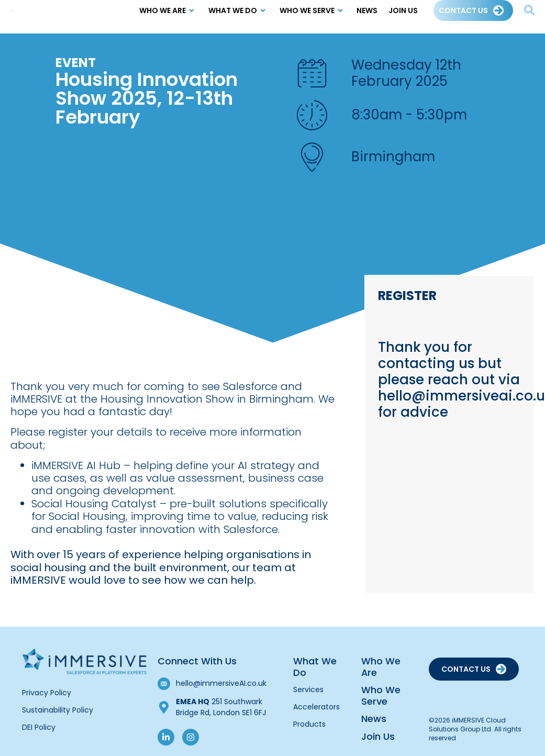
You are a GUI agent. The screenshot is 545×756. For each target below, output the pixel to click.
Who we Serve (313, 17)
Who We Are (168, 17)
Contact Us (463, 17)
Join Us (403, 17)
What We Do (238, 17)
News (367, 17)
